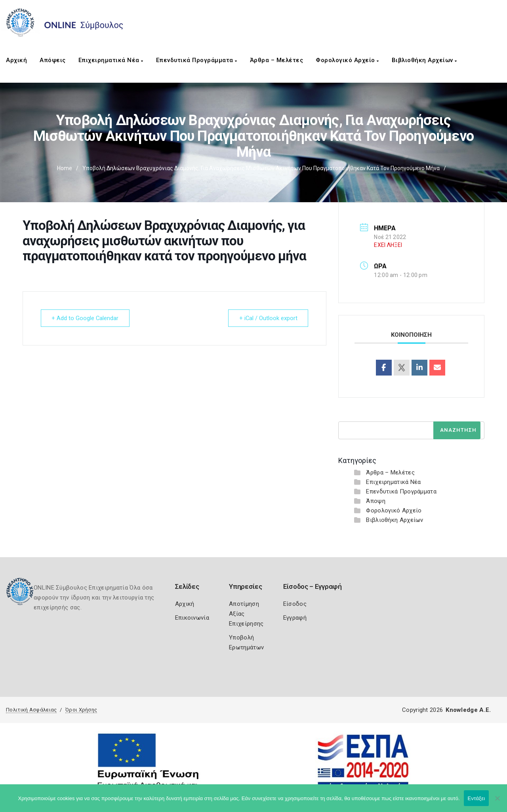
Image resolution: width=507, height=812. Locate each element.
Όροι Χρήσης (81, 710)
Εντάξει (477, 798)
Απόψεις (53, 60)
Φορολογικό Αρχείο (347, 60)
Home (65, 168)
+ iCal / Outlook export (267, 318)
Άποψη (376, 501)
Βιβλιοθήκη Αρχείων (424, 60)
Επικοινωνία (192, 618)
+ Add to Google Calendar (86, 318)
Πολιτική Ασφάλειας (31, 710)
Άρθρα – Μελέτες (277, 60)
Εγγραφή (295, 618)
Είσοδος (295, 604)
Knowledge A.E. (468, 710)
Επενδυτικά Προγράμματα (197, 60)
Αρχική (16, 60)
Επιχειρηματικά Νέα (111, 60)
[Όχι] (497, 802)
